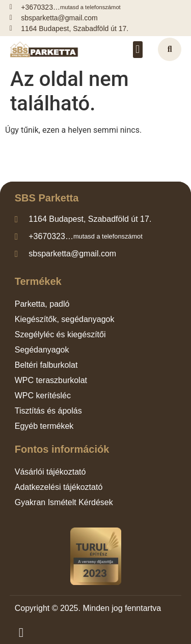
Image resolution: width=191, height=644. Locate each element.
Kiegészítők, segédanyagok (65, 319)
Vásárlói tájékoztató (50, 472)
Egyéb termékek (44, 426)
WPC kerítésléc (43, 396)
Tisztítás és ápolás (48, 411)
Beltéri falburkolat (46, 365)
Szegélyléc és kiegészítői (60, 334)
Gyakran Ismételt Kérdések (64, 502)
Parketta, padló (42, 304)
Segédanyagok (42, 350)
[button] (138, 50)
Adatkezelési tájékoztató (59, 487)
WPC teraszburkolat (51, 380)
